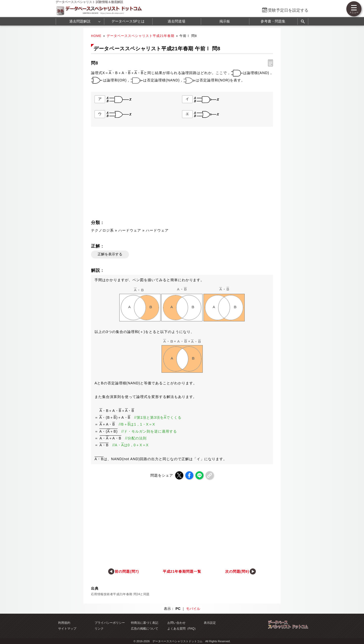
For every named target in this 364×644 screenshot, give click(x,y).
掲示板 (225, 21)
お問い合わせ (176, 623)
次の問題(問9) (237, 571)
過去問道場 (176, 21)
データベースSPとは (128, 21)
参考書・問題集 (273, 21)
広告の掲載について (145, 629)
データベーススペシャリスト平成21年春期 (141, 36)
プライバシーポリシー (110, 623)
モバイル (193, 609)
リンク (99, 629)
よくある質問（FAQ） (183, 629)
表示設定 (210, 623)
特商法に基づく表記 (145, 623)
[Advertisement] (135, 175)
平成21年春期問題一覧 (182, 571)
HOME (96, 36)
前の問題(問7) (127, 571)
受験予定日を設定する (288, 10)
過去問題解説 (80, 21)
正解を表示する (110, 254)
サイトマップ (67, 629)
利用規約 (64, 623)
